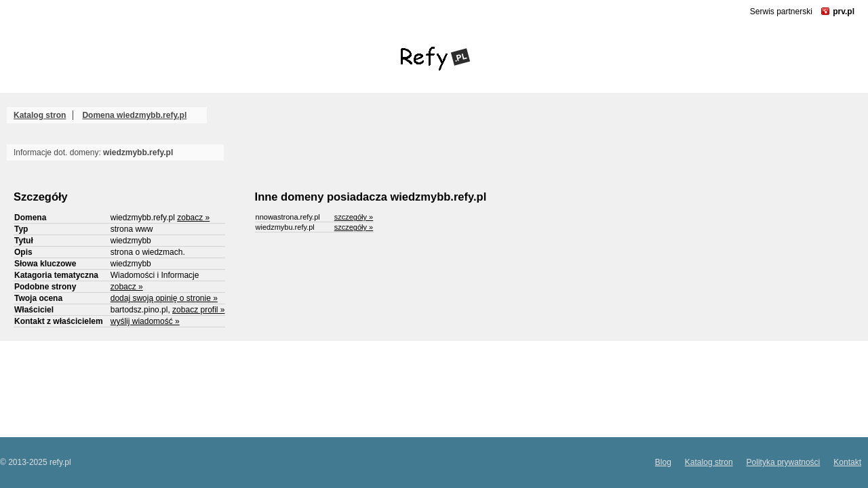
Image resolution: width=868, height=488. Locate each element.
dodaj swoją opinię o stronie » (164, 298)
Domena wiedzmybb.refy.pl (134, 115)
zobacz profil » (198, 310)
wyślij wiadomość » (145, 321)
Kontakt (847, 462)
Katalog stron (40, 115)
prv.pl (844, 12)
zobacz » (193, 218)
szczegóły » (354, 217)
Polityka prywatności (784, 462)
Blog (663, 462)
